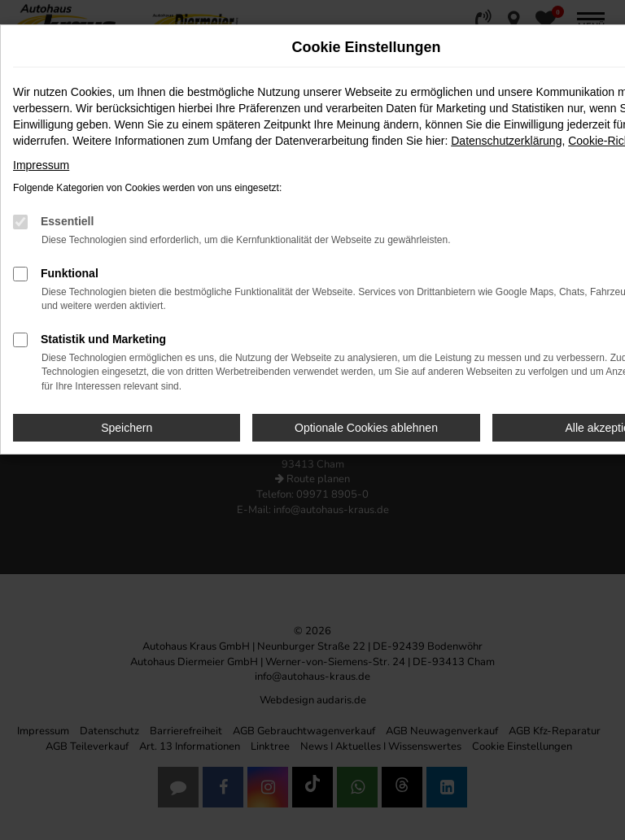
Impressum (41, 165)
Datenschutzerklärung (506, 141)
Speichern (127, 428)
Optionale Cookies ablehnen (366, 428)
